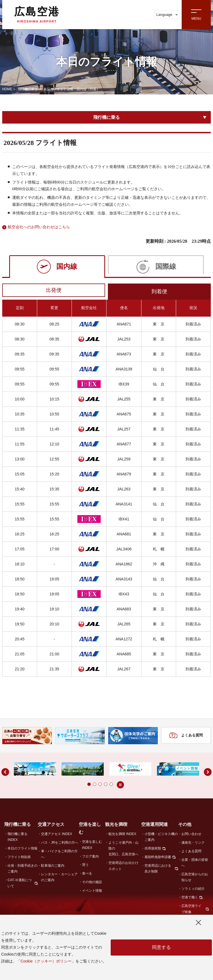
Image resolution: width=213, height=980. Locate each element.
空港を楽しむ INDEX (92, 846)
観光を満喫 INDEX (122, 835)
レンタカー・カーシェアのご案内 (59, 878)
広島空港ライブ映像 (191, 910)
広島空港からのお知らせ (195, 878)
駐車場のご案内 (53, 867)
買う (85, 866)
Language (167, 15)
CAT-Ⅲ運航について (19, 884)
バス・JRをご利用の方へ (60, 844)
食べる (87, 874)
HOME (7, 89)
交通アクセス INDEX (57, 835)
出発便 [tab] (54, 291)
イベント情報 (92, 892)
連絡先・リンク (193, 844)
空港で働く (190, 898)
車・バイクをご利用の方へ (59, 855)
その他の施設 (92, 883)
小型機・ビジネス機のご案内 (161, 838)
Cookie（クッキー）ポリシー (46, 961)
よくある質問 (186, 737)
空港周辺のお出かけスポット (123, 867)
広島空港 (37, 14)
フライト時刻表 (19, 858)
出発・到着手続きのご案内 (22, 870)
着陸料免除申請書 (158, 858)
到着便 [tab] (159, 292)
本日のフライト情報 (22, 849)
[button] (78, 785)
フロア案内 (90, 857)
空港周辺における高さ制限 (158, 870)
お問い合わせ (191, 835)
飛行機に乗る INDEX (17, 838)
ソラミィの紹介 (193, 890)
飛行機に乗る (28, 89)
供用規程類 (153, 849)
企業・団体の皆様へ (195, 864)
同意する (161, 948)
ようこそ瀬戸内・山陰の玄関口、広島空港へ (123, 850)
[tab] (57, 266)
